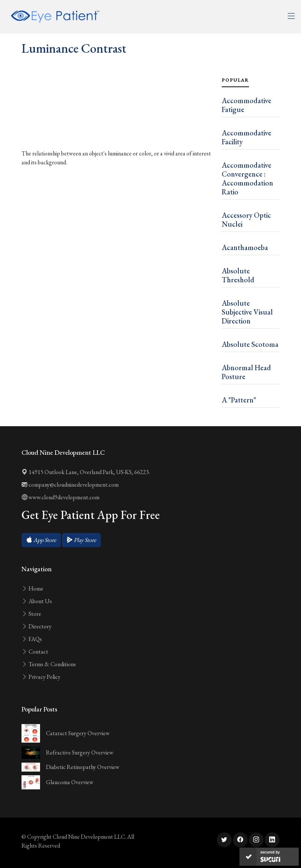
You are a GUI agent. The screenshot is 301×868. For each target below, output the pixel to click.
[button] (41, 540)
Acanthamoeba (245, 247)
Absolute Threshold (238, 275)
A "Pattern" (239, 400)
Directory (37, 626)
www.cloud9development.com (60, 497)
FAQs (32, 639)
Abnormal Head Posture (246, 372)
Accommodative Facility (247, 137)
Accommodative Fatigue (247, 105)
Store (31, 614)
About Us (37, 601)
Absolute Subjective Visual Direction (247, 312)
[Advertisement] (117, 119)
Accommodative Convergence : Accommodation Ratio (247, 178)
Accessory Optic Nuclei (246, 220)
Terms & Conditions (49, 664)
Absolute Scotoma (250, 344)
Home (32, 588)
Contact (35, 652)
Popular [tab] (235, 80)
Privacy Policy (41, 677)
